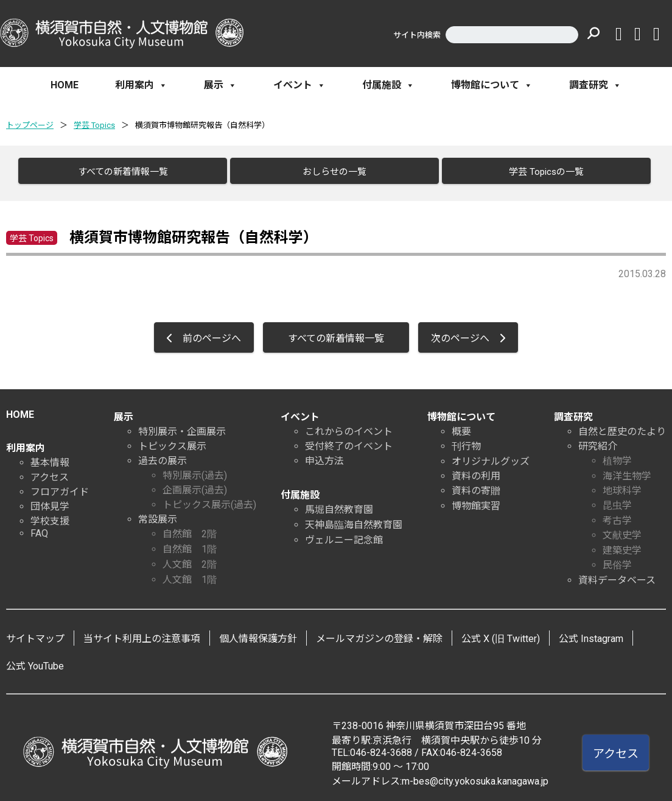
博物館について (492, 85)
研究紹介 (598, 441)
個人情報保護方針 (258, 634)
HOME (65, 85)
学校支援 (50, 516)
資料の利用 (476, 471)
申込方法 (324, 456)
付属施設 (388, 85)
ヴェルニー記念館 (344, 535)
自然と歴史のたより (622, 427)
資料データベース (617, 575)
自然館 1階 (190, 544)
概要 (461, 427)
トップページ (30, 125)
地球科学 (622, 486)
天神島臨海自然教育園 (354, 520)
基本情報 (50, 458)
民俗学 (617, 560)
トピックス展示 (172, 441)
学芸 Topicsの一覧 (540, 172)
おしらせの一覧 (328, 172)
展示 (220, 85)
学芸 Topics (94, 125)
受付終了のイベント (349, 441)
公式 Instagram (591, 634)
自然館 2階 (190, 529)
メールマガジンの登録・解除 (379, 634)
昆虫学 (617, 500)
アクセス (50, 472)
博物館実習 (476, 501)
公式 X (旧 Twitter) (501, 634)
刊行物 (466, 441)
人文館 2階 (190, 559)
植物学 (617, 456)
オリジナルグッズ (491, 457)
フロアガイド (60, 487)
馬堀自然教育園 (339, 505)
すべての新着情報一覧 (117, 172)
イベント (299, 85)
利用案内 (141, 85)
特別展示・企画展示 (182, 427)
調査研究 (595, 85)
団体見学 (50, 502)
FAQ (39, 528)
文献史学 (622, 530)
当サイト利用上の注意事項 (142, 634)
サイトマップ (35, 634)
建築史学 (622, 545)
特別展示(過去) (195, 471)
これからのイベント (349, 427)
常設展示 (158, 514)
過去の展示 (163, 456)
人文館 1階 (190, 575)
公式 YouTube (35, 661)
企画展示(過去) (195, 485)
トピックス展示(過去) (209, 500)
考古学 (617, 516)
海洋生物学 (627, 471)
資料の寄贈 (476, 486)
